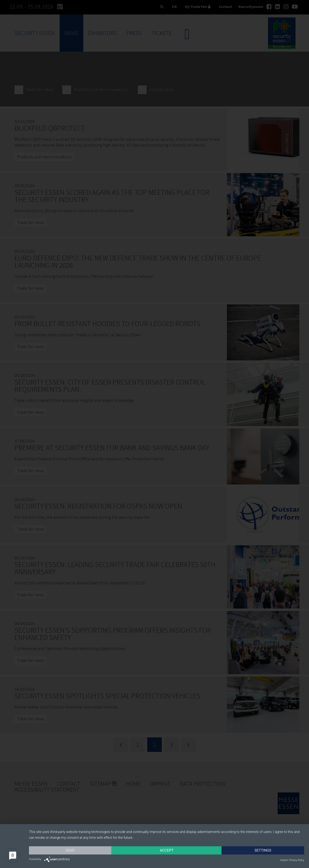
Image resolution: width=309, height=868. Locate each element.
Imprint (284, 860)
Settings (263, 850)
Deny (70, 850)
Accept (167, 850)
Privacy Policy (297, 860)
